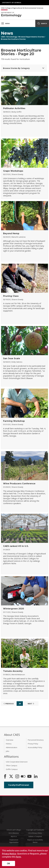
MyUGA (14, 836)
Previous (8, 704)
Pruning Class (11, 296)
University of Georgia (12, 3)
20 (20, 704)
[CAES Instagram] (17, 777)
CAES (3, 37)
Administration (12, 747)
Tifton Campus (12, 766)
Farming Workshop (14, 421)
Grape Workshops (13, 171)
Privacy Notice (9, 854)
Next (31, 704)
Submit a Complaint (35, 836)
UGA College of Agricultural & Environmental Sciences (22, 8)
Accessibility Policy (35, 747)
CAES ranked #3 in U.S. (16, 546)
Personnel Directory (36, 740)
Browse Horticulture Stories (13, 39)
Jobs (8, 751)
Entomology (12, 37)
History (9, 744)
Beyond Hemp (11, 233)
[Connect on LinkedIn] (36, 777)
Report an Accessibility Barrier (35, 841)
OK (9, 863)
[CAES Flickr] (23, 777)
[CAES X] (11, 777)
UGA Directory (14, 833)
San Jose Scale (12, 358)
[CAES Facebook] (5, 777)
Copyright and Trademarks (35, 830)
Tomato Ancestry (13, 671)
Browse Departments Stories (31, 37)
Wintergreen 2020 (14, 609)
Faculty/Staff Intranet (19, 785)
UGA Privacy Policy (35, 833)
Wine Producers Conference (19, 484)
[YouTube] (29, 777)
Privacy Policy (33, 744)
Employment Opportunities (14, 841)
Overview (10, 740)
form (18, 857)
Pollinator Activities (14, 108)
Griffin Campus (12, 769)
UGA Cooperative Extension (17, 762)
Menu (5, 23)
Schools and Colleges (14, 830)
